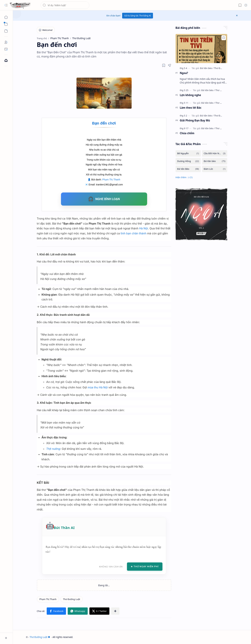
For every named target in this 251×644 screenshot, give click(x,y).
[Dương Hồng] (188, 161)
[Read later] (164, 65)
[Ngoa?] (201, 49)
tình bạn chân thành (134, 233)
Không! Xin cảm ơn (111, 567)
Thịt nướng (53, 449)
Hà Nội (144, 228)
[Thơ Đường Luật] (20, 5)
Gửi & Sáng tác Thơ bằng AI (138, 16)
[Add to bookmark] (224, 38)
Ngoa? (184, 73)
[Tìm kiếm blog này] (65, 5)
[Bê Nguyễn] (188, 153)
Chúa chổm (187, 133)
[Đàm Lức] (215, 169)
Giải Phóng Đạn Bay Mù (195, 120)
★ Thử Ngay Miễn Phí (145, 566)
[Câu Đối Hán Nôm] (215, 153)
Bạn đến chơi (104, 123)
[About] (6, 42)
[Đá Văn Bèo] (188, 169)
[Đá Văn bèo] (207, 68)
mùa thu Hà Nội (98, 387)
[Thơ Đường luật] (222, 68)
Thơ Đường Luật (40, 637)
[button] (6, 5)
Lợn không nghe (190, 95)
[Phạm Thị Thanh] (48, 599)
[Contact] (6, 49)
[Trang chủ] (6, 17)
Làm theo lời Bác (191, 108)
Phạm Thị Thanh (111, 180)
